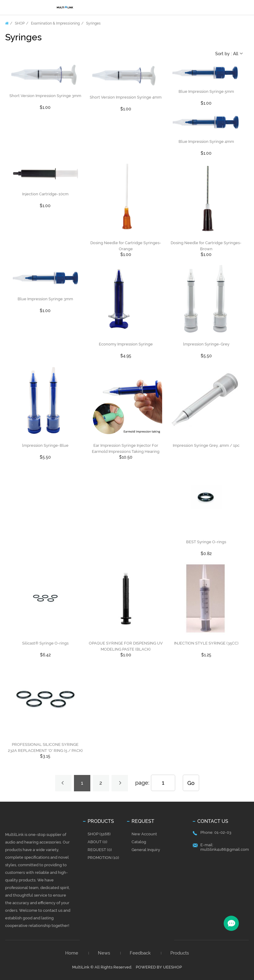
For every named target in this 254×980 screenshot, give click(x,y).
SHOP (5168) (99, 834)
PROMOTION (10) (103, 858)
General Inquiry (146, 850)
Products (180, 953)
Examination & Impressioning (55, 23)
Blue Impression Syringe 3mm (45, 299)
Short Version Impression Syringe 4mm (126, 97)
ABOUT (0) (97, 842)
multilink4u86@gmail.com (225, 849)
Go (191, 783)
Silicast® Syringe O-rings (45, 643)
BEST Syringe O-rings (206, 542)
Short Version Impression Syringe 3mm (45, 96)
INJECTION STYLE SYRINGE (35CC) (206, 643)
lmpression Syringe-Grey (206, 344)
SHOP (20, 23)
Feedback (140, 953)
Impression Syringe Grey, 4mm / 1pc (206, 445)
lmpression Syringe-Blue (45, 445)
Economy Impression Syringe (126, 344)
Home (7, 23)
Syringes (93, 23)
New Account (144, 834)
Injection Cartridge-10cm (45, 194)
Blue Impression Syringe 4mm (206, 141)
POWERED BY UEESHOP (159, 967)
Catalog (139, 842)
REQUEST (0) (100, 850)
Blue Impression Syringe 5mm (206, 91)
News (104, 953)
